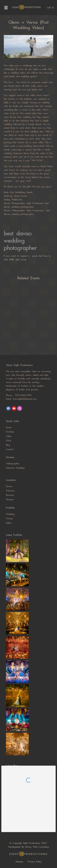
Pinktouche (16, 200)
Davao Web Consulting (37, 847)
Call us (50, 8)
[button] (5, 8)
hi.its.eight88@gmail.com (25, 399)
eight (27, 7)
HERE (12, 260)
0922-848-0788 (23, 395)
